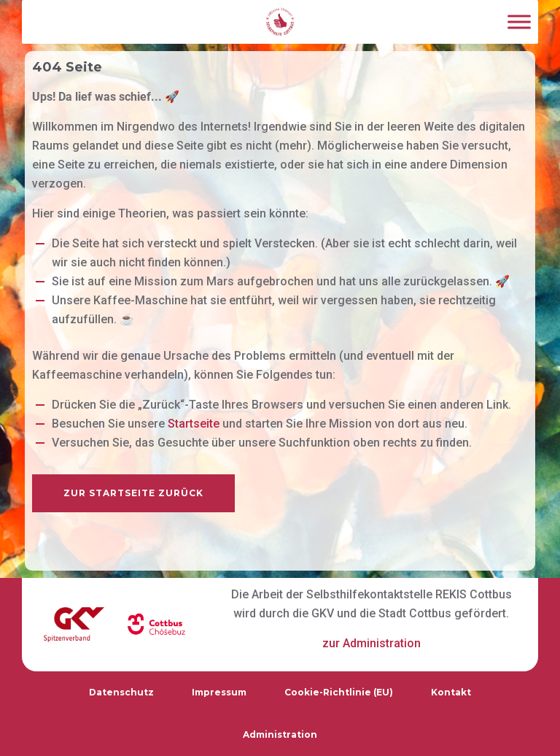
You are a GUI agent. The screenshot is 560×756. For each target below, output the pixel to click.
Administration (280, 734)
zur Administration (372, 643)
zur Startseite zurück (133, 493)
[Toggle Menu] (519, 22)
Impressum (219, 692)
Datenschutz (121, 692)
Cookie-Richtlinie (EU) (339, 692)
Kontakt (451, 692)
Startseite (194, 424)
